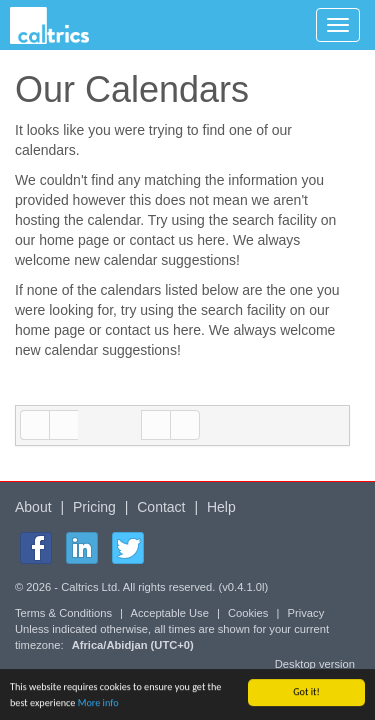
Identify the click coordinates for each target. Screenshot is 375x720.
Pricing (94, 507)
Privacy (306, 613)
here (211, 240)
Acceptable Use (170, 613)
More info (98, 703)
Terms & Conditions (63, 613)
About (33, 507)
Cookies (248, 613)
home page (74, 240)
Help (221, 507)
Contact (161, 507)
